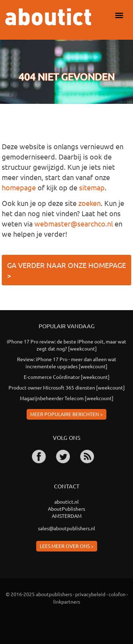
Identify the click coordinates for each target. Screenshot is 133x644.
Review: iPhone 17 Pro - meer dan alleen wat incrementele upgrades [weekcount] (67, 363)
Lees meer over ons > (67, 546)
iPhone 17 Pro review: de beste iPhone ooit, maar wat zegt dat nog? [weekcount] (66, 345)
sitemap (92, 187)
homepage (19, 187)
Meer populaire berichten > (66, 414)
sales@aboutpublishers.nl (66, 528)
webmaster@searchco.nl (74, 223)
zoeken (90, 203)
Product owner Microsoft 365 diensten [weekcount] (67, 387)
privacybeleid (90, 594)
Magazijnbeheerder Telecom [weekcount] (67, 398)
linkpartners (67, 601)
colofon (117, 594)
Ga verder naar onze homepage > (66, 270)
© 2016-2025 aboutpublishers (39, 594)
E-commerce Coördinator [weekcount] (67, 377)
